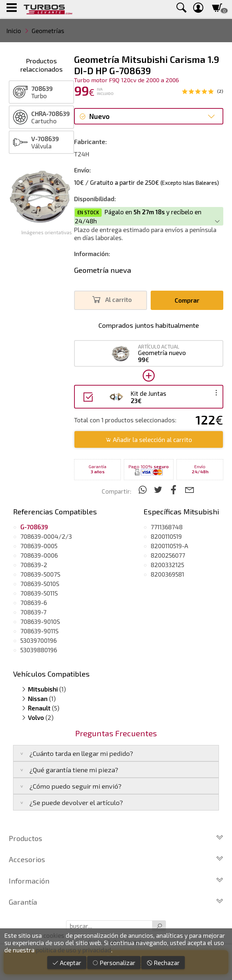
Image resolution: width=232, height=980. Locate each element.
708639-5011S (39, 593)
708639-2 (34, 565)
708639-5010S (40, 583)
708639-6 (34, 602)
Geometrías (48, 31)
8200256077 (168, 555)
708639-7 (33, 612)
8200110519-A (169, 546)
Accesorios (116, 859)
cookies (54, 935)
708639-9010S (40, 621)
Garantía (116, 902)
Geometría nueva (103, 270)
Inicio (14, 31)
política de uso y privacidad (74, 950)
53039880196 (39, 650)
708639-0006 (39, 555)
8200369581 (167, 574)
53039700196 (38, 640)
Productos (116, 838)
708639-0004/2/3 (46, 536)
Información (116, 881)
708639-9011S (39, 631)
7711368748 (167, 527)
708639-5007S (40, 574)
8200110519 (166, 536)
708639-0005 (39, 546)
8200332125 (167, 565)
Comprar (187, 300)
